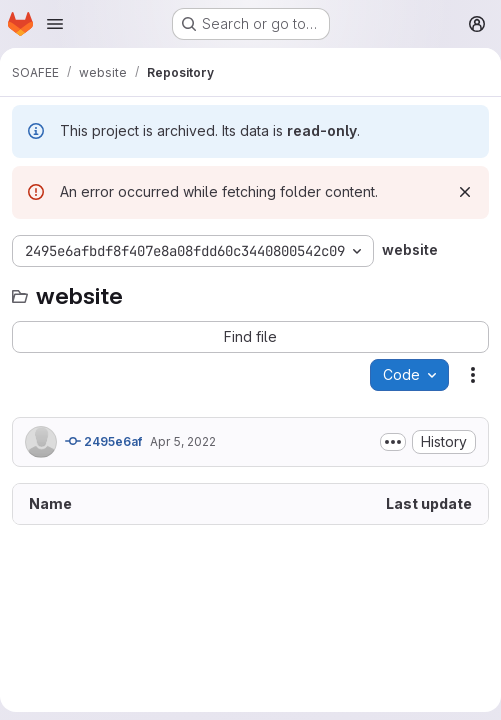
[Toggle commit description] (393, 442)
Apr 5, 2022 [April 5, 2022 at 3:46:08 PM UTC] (183, 441)
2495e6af (103, 441)
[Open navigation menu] (55, 24)
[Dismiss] (465, 192)
